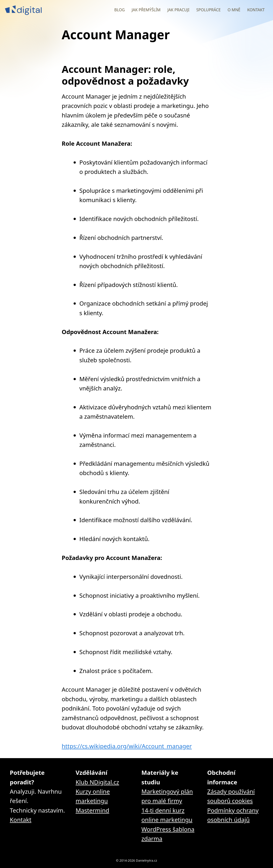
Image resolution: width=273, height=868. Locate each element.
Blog (120, 10)
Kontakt (256, 10)
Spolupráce (208, 10)
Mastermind (92, 810)
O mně (234, 10)
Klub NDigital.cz (97, 782)
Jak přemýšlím (146, 10)
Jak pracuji (178, 10)
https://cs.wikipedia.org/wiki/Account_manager (127, 746)
